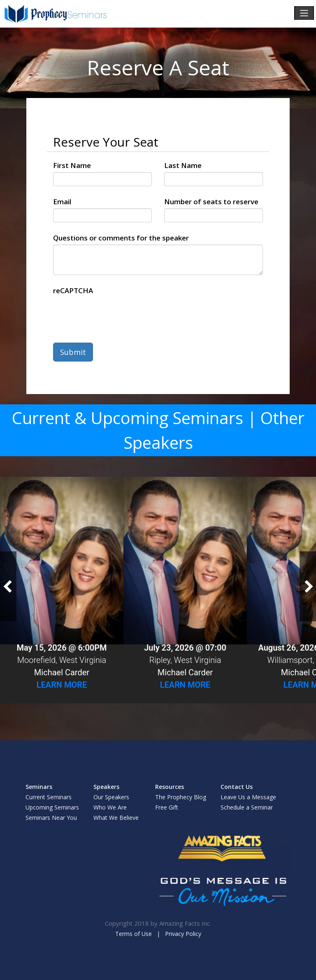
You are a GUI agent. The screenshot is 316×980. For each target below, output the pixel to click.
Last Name (183, 165)
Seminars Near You (51, 818)
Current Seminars (49, 797)
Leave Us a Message (248, 797)
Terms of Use (134, 934)
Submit (73, 352)
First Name (72, 165)
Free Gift (167, 807)
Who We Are (110, 807)
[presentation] (116, 313)
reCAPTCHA (73, 290)
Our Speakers (111, 797)
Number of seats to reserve (211, 202)
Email (62, 202)
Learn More (62, 685)
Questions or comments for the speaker (121, 238)
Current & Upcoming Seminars (128, 418)
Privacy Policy (183, 934)
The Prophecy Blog (181, 797)
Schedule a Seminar (247, 807)
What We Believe (116, 818)
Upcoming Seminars (52, 807)
